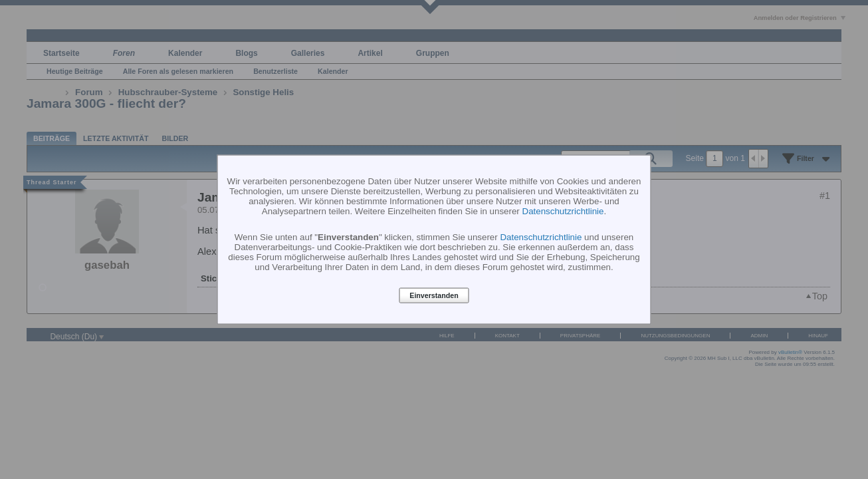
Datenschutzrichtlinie (563, 211)
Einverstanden (434, 295)
